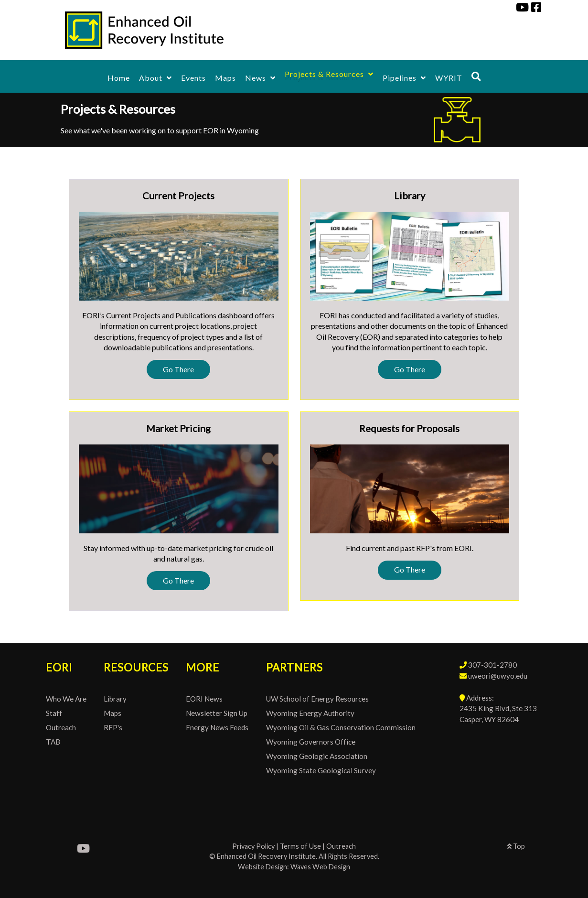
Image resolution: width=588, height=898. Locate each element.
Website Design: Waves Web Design (294, 867)
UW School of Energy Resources (317, 699)
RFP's (113, 727)
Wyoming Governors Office (311, 742)
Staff (54, 713)
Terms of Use (300, 846)
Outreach (61, 727)
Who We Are (66, 699)
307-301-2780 (492, 665)
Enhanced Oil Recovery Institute (266, 856)
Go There (178, 369)
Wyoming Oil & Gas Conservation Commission (341, 727)
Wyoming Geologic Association (317, 756)
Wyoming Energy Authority (310, 713)
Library (115, 699)
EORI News (204, 699)
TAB (53, 742)
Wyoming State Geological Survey (321, 770)
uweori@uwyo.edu (498, 676)
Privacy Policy (253, 846)
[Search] (476, 76)
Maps (112, 713)
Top (516, 846)
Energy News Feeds (217, 727)
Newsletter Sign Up (217, 713)
